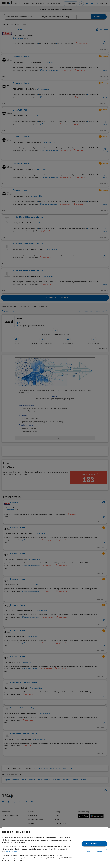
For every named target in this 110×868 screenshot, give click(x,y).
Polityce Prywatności (13, 851)
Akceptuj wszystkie (94, 844)
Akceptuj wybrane (94, 851)
